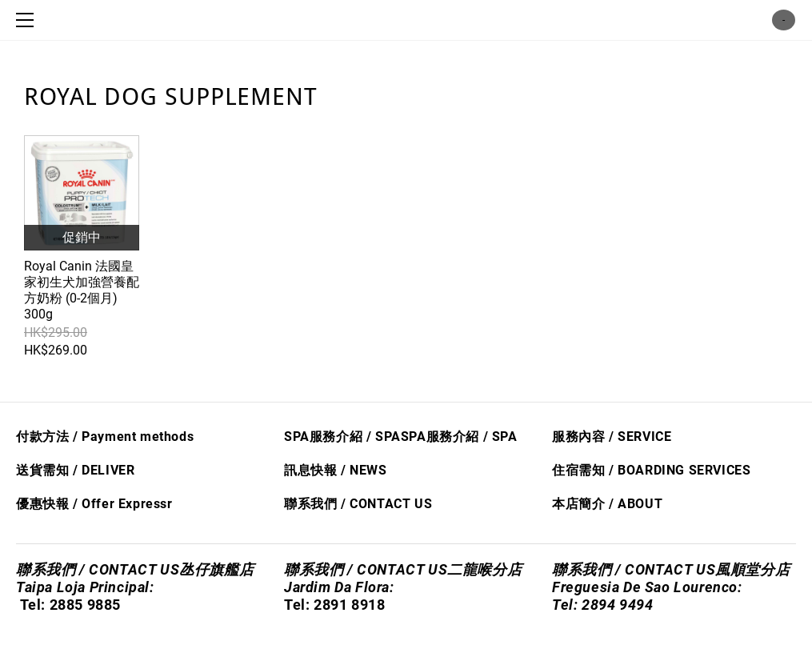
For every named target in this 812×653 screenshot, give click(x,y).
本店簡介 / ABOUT (607, 504)
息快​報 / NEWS (342, 470)
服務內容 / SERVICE (612, 437)
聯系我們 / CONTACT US (358, 504)
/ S (490, 437)
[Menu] (28, 20)
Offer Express (124, 504)
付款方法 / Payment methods (105, 437)
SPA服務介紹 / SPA (342, 437)
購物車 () (784, 20)
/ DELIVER (102, 470)
